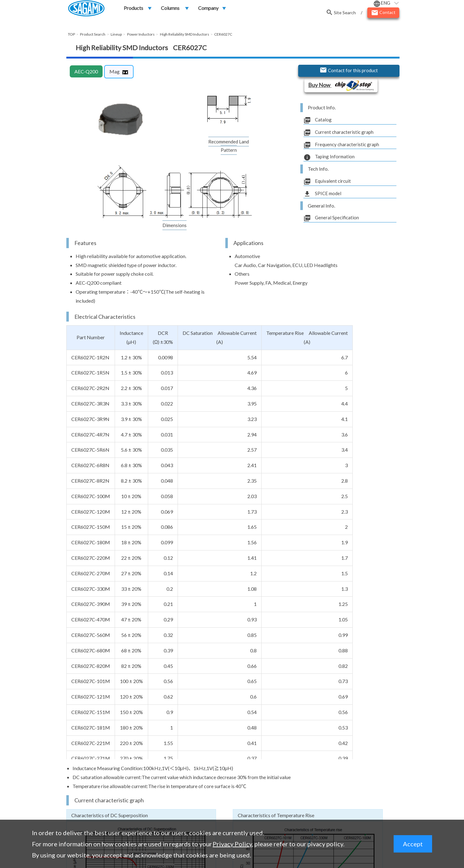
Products (133, 10)
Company (208, 10)
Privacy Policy (232, 844)
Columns (170, 10)
